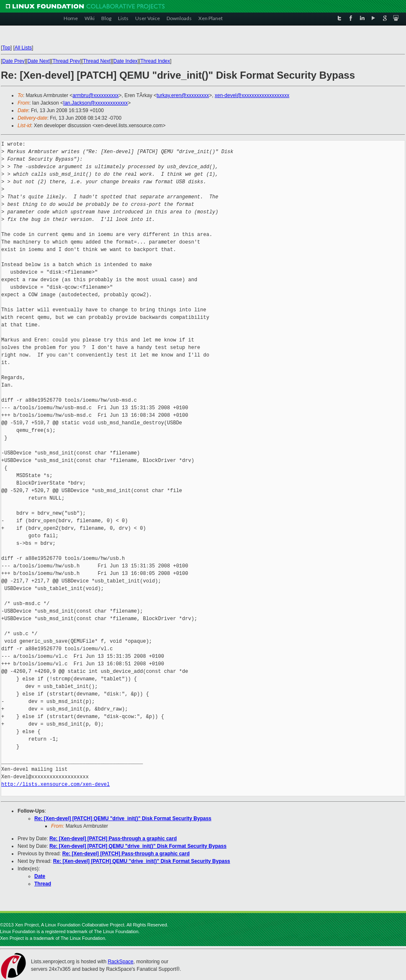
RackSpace (120, 962)
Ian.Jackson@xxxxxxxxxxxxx (95, 103)
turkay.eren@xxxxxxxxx (183, 95)
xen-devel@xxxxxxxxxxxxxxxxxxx (252, 95)
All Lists (23, 48)
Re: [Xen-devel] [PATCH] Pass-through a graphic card (113, 839)
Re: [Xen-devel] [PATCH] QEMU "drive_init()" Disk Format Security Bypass (123, 818)
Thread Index (155, 61)
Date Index (126, 61)
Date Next (38, 61)
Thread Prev (66, 61)
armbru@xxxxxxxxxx (95, 95)
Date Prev (13, 61)
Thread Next (97, 61)
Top (6, 48)
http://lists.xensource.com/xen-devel (55, 784)
